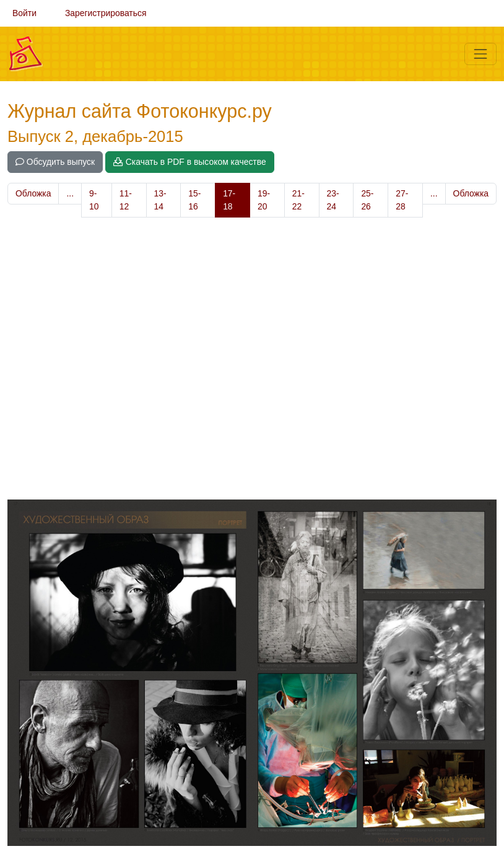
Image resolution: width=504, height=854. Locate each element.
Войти (24, 13)
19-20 (264, 200)
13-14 (160, 200)
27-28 (402, 200)
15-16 (194, 200)
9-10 (94, 200)
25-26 (367, 200)
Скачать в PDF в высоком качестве (190, 162)
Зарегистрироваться (106, 13)
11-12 (126, 200)
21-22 (298, 200)
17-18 (229, 200)
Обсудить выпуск (55, 162)
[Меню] (480, 54)
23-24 (333, 200)
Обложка (33, 193)
